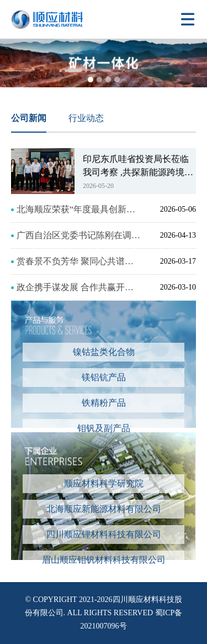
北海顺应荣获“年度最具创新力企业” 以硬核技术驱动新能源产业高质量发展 (79, 209)
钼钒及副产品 (104, 428)
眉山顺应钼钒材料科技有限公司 (104, 560)
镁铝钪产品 (104, 377)
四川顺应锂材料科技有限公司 (104, 534)
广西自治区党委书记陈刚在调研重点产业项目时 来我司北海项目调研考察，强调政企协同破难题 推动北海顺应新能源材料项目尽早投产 (79, 235)
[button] (91, 80)
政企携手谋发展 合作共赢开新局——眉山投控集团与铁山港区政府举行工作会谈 (79, 287)
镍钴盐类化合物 (104, 352)
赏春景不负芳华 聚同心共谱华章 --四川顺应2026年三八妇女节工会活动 (79, 261)
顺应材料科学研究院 (104, 483)
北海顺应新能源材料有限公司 (104, 509)
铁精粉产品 (104, 403)
